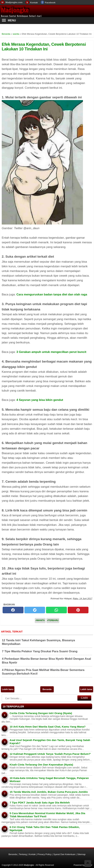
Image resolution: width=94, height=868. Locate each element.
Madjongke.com (14, 2)
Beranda (47, 689)
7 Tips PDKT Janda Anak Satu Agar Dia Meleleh (40, 803)
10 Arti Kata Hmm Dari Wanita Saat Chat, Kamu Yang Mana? (48, 727)
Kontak (34, 3)
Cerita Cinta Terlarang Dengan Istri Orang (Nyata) (41, 713)
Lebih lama (86, 689)
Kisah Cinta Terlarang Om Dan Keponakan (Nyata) (41, 765)
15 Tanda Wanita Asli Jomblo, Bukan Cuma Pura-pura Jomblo (49, 792)
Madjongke (15, 10)
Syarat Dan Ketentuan (64, 854)
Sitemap (81, 854)
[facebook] (13, 610)
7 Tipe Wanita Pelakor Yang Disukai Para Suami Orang (40, 651)
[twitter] (35, 610)
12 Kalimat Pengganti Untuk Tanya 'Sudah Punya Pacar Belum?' (50, 754)
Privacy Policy (44, 854)
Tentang (23, 854)
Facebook (50, 3)
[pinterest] (78, 610)
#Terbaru (53, 620)
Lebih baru (8, 689)
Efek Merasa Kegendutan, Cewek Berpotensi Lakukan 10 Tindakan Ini (44, 47)
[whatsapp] (56, 610)
